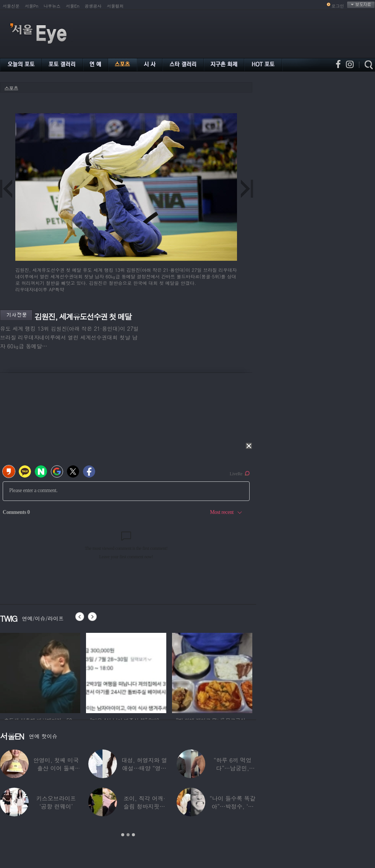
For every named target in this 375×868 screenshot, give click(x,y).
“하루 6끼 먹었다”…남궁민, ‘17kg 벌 (233, 768)
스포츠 (11, 88)
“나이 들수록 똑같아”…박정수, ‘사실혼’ (232, 806)
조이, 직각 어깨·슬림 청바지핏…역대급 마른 (144, 806)
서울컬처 (115, 6)
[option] (40, 672)
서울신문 (11, 6)
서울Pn (32, 6)
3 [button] (133, 835)
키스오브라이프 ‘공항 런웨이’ (56, 802)
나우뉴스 (52, 6)
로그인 (338, 6)
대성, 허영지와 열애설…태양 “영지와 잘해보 (144, 768)
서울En (72, 6)
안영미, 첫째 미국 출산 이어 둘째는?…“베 (56, 768)
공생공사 (93, 6)
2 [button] (128, 835)
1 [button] (123, 835)
